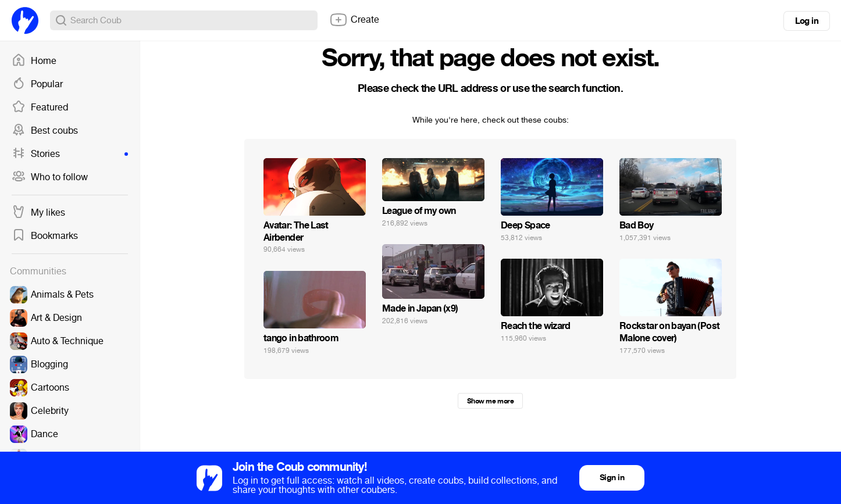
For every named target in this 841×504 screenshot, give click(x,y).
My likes (38, 213)
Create (354, 20)
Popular (37, 84)
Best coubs (45, 131)
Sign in (612, 478)
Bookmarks (45, 236)
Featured (40, 108)
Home (34, 61)
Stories (70, 154)
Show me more (490, 401)
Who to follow (50, 177)
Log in (807, 21)
